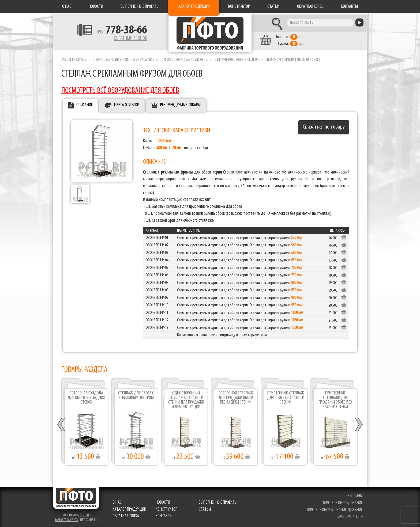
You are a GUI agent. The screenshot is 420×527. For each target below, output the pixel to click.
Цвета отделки (127, 104)
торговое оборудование (342, 502)
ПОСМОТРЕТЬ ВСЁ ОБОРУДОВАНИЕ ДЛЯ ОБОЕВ (120, 90)
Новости (96, 7)
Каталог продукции (194, 7)
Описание (85, 104)
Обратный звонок (126, 39)
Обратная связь (310, 7)
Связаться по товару (324, 126)
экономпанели (350, 516)
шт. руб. (295, 39)
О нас (67, 7)
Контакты (349, 7)
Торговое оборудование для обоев (184, 59)
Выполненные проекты (140, 7)
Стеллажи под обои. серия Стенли (237, 59)
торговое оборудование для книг (334, 509)
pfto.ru (84, 514)
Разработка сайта (67, 519)
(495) (117, 32)
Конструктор (239, 7)
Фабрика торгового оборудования (210, 33)
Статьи (273, 7)
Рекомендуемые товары (180, 104)
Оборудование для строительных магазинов (124, 59)
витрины (355, 495)
